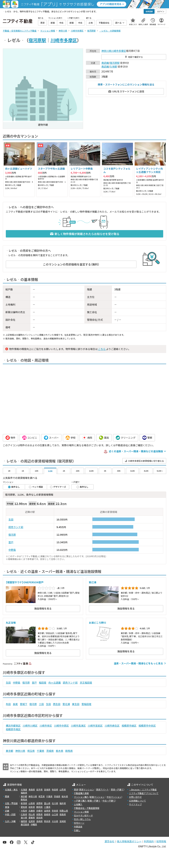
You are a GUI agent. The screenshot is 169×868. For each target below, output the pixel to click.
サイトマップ (135, 804)
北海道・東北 (11, 789)
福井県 (63, 803)
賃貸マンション (87, 789)
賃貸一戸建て (117, 789)
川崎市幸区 (46, 726)
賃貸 (76, 789)
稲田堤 (43, 683)
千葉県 (40, 751)
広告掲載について (137, 801)
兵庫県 (32, 811)
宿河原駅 (37, 40)
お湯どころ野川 (98, 623)
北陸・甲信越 (11, 803)
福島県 (24, 793)
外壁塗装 (78, 826)
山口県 (55, 814)
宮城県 (47, 789)
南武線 (105, 63)
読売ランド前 (16, 527)
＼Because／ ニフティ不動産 (143, 789)
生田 (11, 519)
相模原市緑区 (129, 726)
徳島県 (63, 814)
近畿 (7, 811)
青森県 (32, 789)
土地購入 (78, 804)
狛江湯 (93, 582)
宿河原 (12, 535)
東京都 (10, 751)
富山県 (47, 803)
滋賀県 (47, 811)
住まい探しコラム (82, 819)
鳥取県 (39, 814)
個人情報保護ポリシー (129, 841)
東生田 (76, 704)
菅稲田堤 (86, 704)
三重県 (47, 807)
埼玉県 (31, 751)
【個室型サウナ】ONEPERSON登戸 (25, 582)
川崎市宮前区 (95, 726)
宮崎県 (63, 821)
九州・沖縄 (10, 821)
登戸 (11, 542)
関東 (7, 796)
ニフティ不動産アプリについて (144, 793)
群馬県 (69, 751)
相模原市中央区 (147, 726)
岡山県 (32, 814)
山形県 (63, 789)
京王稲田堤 (86, 683)
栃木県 (60, 751)
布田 (8, 704)
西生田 (57, 704)
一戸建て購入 (80, 801)
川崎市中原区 (61, 726)
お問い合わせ (135, 797)
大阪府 (24, 811)
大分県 (55, 821)
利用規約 (149, 841)
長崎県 (39, 821)
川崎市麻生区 (112, 726)
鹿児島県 (25, 824)
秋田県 (55, 789)
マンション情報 (81, 812)
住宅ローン (79, 823)
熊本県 (47, 821)
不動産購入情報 (81, 793)
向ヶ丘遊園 (55, 683)
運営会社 (109, 841)
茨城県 (50, 751)
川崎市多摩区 (64, 40)
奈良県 (55, 811)
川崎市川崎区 (30, 726)
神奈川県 (106, 51)
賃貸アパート (102, 789)
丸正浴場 (11, 623)
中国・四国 (10, 814)
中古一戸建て (109, 801)
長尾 (15, 704)
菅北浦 (66, 704)
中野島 (12, 550)
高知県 (39, 817)
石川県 (55, 803)
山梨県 (32, 803)
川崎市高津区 (78, 726)
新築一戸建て (94, 801)
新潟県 (24, 803)
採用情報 (161, 841)
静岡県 (39, 807)
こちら (102, 349)
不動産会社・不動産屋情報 (87, 808)
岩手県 (39, 789)
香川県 (24, 817)
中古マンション (114, 797)
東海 (7, 807)
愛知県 (24, 807)
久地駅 (114, 66)
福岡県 (24, 821)
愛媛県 (32, 817)
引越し (77, 830)
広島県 (24, 814)
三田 (41, 704)
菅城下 (24, 704)
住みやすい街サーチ (83, 815)
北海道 (24, 789)
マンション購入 (81, 797)
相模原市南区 (13, 729)
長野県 (39, 803)
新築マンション (97, 797)
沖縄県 (34, 824)
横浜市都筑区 (13, 726)
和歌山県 (64, 811)
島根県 (47, 814)
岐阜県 (32, 807)
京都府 (39, 811)
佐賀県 (32, 821)
